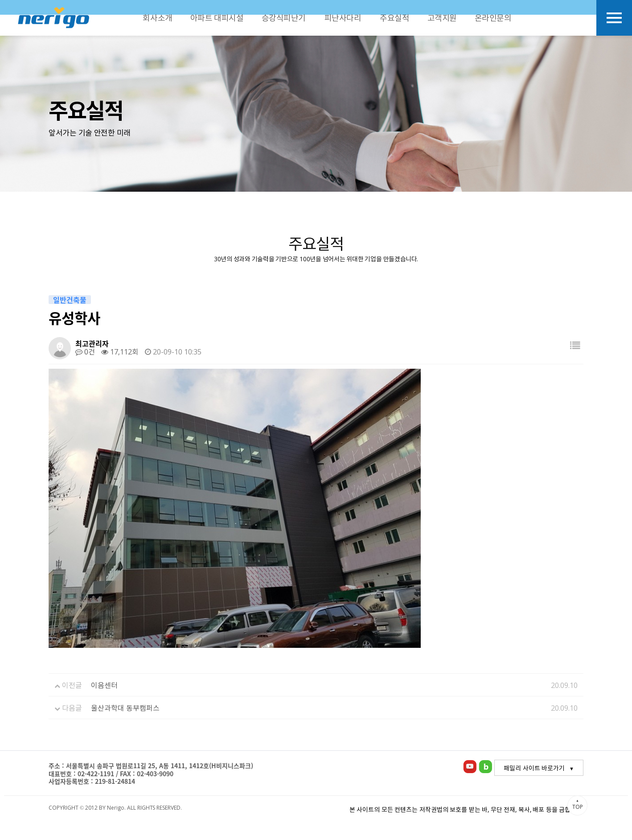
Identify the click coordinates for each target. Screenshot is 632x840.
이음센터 (104, 685)
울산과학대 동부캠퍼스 (125, 708)
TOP (577, 804)
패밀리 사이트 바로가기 (534, 768)
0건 (85, 351)
